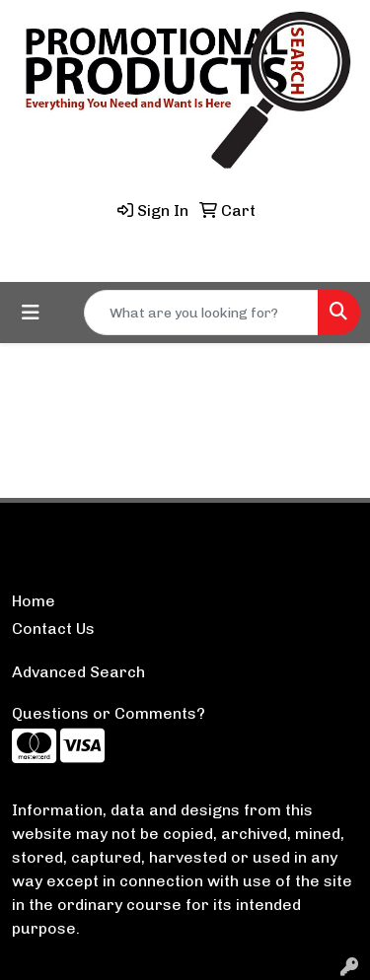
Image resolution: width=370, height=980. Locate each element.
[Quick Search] (201, 313)
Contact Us (53, 629)
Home (34, 601)
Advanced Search (78, 672)
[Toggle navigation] (31, 313)
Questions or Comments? (109, 713)
